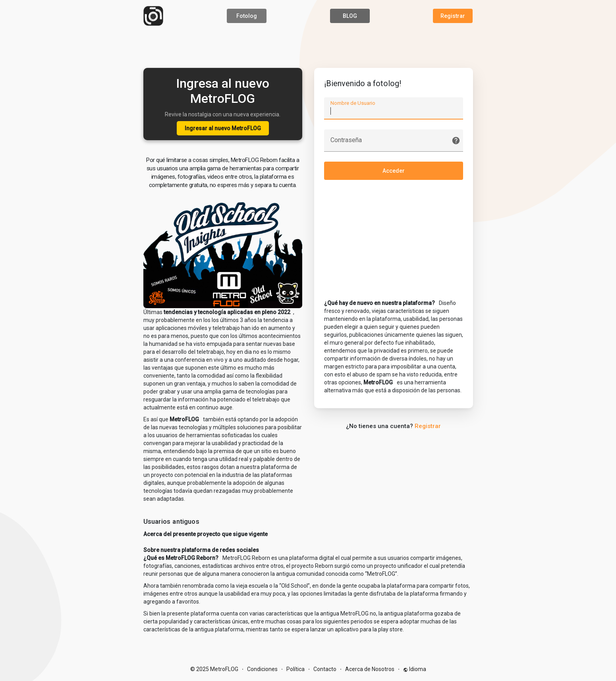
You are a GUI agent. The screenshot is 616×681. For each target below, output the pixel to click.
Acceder (394, 171)
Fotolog (247, 16)
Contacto (325, 669)
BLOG (350, 16)
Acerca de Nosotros (370, 669)
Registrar (453, 16)
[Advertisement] (308, 46)
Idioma (415, 669)
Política (295, 669)
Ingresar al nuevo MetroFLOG (223, 128)
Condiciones (262, 669)
